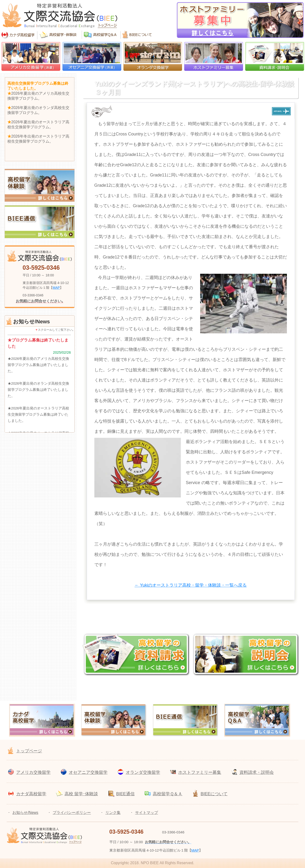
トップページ (29, 751)
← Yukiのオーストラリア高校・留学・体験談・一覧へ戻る (191, 585)
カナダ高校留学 (31, 794)
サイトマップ (147, 813)
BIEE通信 (125, 794)
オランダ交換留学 (143, 772)
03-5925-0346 (41, 268)
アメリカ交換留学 (33, 772)
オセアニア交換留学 (88, 772)
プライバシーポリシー (72, 813)
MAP (56, 288)
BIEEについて (214, 794)
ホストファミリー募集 (200, 772)
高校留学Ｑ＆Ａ (168, 794)
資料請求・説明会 (257, 772)
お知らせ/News (25, 813)
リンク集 (113, 813)
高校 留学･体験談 (81, 794)
